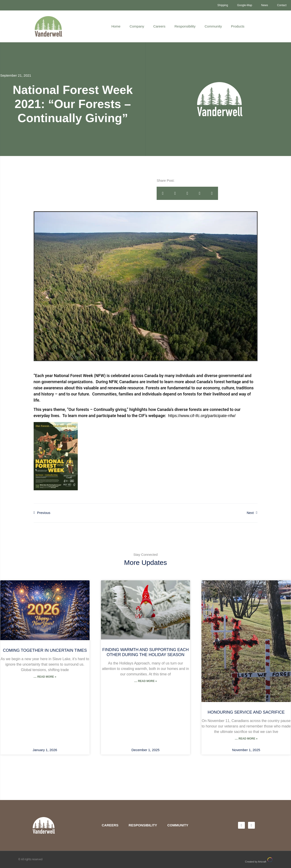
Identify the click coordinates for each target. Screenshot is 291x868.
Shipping (223, 5)
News (265, 5)
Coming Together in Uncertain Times (45, 650)
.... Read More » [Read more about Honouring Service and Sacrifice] (246, 739)
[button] (163, 193)
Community (213, 26)
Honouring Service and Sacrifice (246, 712)
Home (116, 26)
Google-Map (245, 5)
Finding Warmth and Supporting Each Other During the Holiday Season (145, 652)
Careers (159, 26)
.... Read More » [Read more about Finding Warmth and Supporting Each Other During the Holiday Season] (145, 681)
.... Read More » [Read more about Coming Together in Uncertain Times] (45, 677)
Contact (282, 5)
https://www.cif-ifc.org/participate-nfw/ (202, 416)
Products (238, 26)
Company (137, 26)
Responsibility (185, 26)
